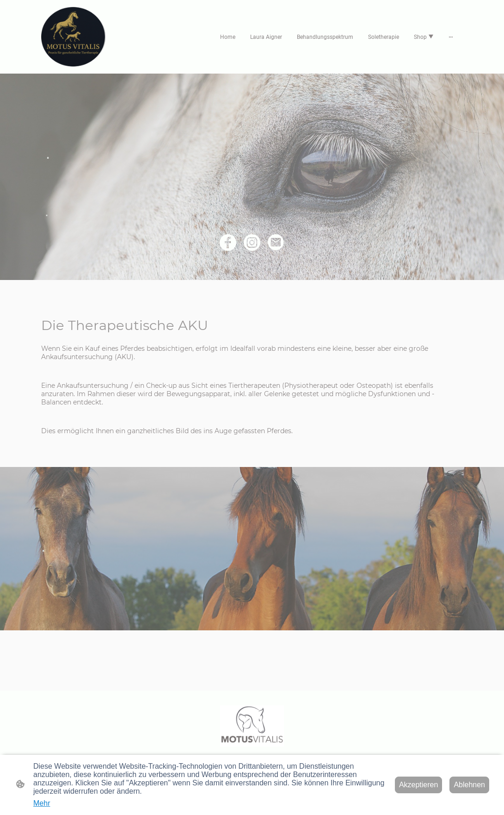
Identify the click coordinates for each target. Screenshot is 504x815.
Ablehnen (469, 785)
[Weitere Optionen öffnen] (451, 37)
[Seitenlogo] (73, 37)
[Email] (276, 243)
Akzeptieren (419, 785)
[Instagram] (252, 243)
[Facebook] (228, 243)
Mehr (42, 803)
